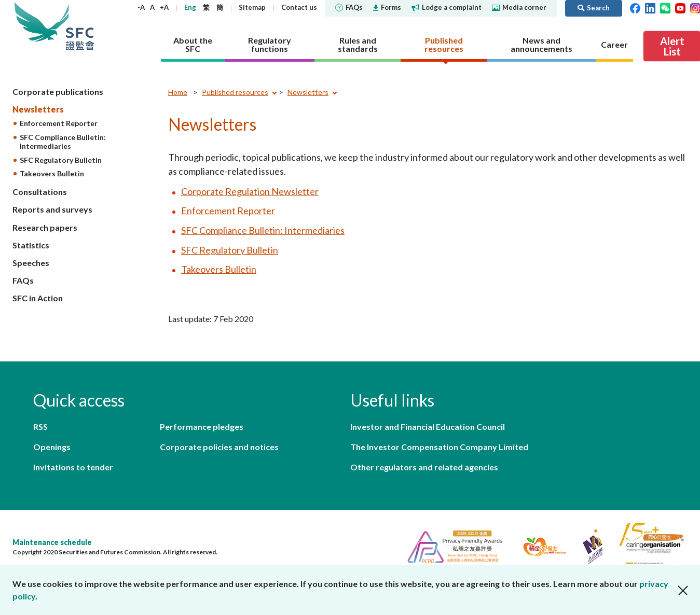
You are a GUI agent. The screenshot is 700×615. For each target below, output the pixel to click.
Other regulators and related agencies (424, 467)
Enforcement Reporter (59, 123)
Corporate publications (58, 92)
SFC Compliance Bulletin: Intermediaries (63, 142)
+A (164, 7)
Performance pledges (202, 427)
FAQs (349, 7)
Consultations (40, 192)
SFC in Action (38, 298)
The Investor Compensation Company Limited (439, 447)
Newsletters (38, 109)
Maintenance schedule (52, 542)
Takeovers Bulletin (52, 173)
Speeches (31, 263)
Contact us (299, 7)
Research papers (45, 227)
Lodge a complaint (447, 7)
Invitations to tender (73, 467)
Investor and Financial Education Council (428, 427)
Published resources (235, 92)
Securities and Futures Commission (80, 26)
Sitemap (252, 7)
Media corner (519, 7)
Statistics (31, 245)
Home (178, 92)
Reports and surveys (52, 209)
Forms (387, 7)
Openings (52, 447)
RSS (40, 427)
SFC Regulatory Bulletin (61, 160)
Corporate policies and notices (219, 447)
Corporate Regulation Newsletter (250, 191)
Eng (190, 7)
